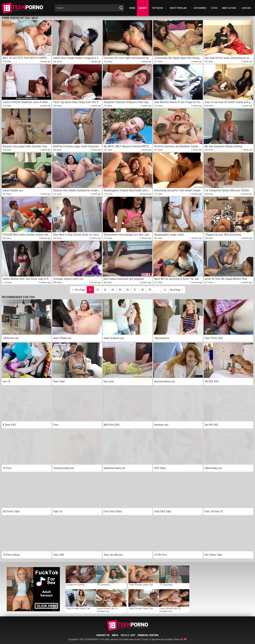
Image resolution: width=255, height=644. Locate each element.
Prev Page (78, 289)
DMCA (115, 635)
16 (165, 290)
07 (135, 290)
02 (98, 290)
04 (113, 290)
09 (150, 290)
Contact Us (103, 635)
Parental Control (148, 635)
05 (120, 290)
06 (127, 290)
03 (105, 290)
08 (142, 290)
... (157, 290)
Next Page (177, 289)
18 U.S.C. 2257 (128, 635)
